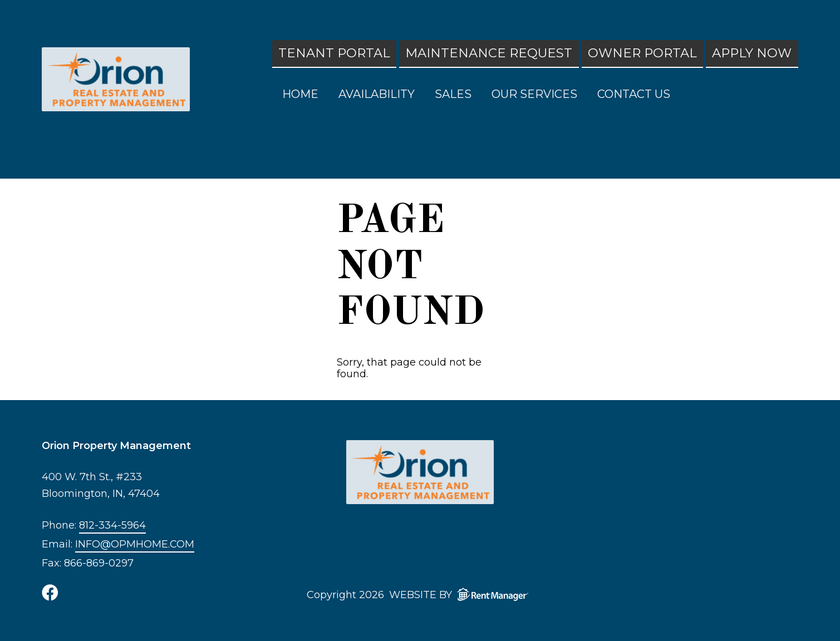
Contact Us (634, 94)
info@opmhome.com (135, 544)
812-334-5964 (112, 526)
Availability (377, 94)
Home (300, 94)
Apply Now (752, 53)
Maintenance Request (489, 53)
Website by (461, 594)
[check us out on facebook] (50, 593)
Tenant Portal (334, 53)
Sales (453, 94)
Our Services (534, 94)
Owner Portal (642, 53)
